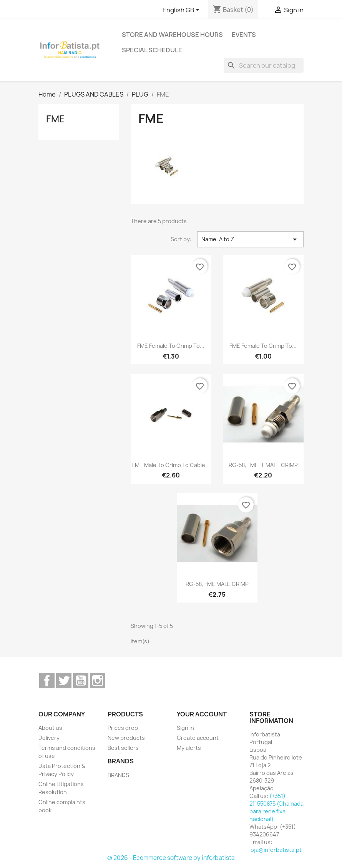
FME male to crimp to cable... (171, 465)
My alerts (189, 748)
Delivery (49, 738)
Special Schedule (152, 50)
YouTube (81, 681)
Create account (198, 738)
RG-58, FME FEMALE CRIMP (263, 465)
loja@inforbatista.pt (276, 850)
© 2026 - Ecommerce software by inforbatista (171, 858)
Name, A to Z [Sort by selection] (250, 239)
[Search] (264, 65)
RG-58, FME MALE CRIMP (217, 584)
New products (126, 738)
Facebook (47, 681)
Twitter (64, 681)
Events (244, 35)
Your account (202, 714)
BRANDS (118, 775)
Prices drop (123, 728)
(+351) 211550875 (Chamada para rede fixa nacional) (276, 807)
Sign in (185, 728)
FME (56, 119)
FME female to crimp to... (171, 346)
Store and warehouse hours (172, 35)
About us (50, 728)
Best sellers (123, 748)
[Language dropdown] (182, 10)
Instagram (98, 681)
